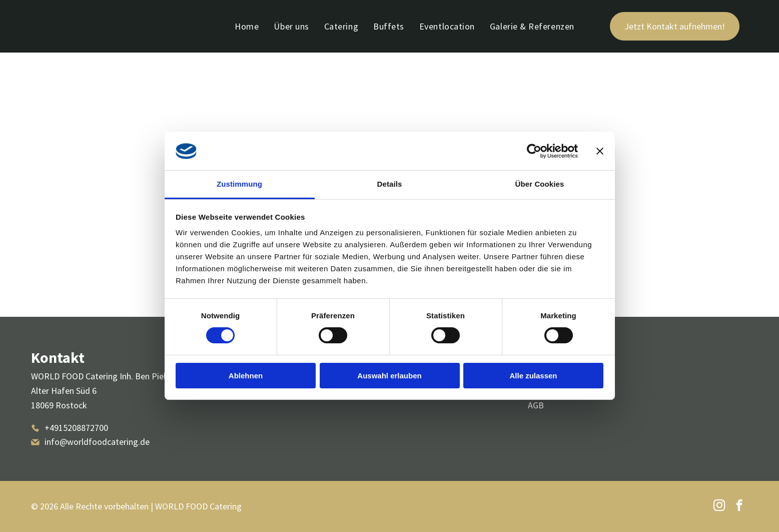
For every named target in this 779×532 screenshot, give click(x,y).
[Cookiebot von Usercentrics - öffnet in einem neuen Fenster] (534, 151)
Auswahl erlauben (389, 376)
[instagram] (719, 506)
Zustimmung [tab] (239, 184)
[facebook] (739, 506)
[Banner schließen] (600, 151)
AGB (536, 405)
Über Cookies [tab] (540, 184)
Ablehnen (246, 376)
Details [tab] (390, 184)
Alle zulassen (533, 376)
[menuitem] (247, 26)
